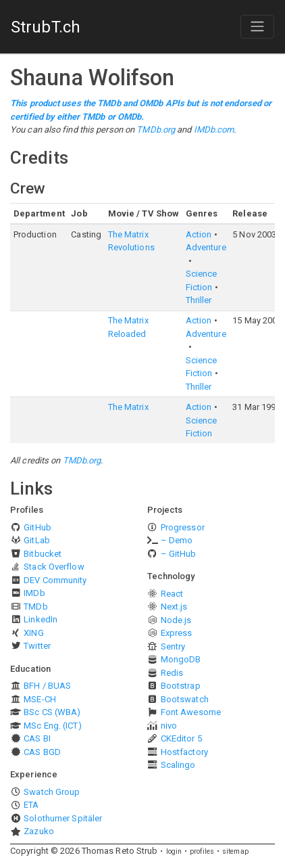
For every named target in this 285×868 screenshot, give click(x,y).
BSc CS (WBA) (52, 712)
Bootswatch (185, 699)
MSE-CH (40, 699)
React (172, 594)
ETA (31, 805)
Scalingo (178, 765)
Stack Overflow (54, 567)
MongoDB (181, 659)
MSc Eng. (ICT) (52, 726)
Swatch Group (52, 792)
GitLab (37, 540)
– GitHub (179, 554)
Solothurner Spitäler (63, 818)
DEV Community (55, 580)
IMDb (34, 593)
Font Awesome (191, 712)
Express (177, 633)
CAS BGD (42, 752)
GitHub (37, 527)
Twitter (37, 646)
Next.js (174, 607)
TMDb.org (156, 130)
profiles (202, 851)
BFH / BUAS (47, 686)
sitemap (235, 851)
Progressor (183, 527)
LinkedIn (41, 619)
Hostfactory (184, 752)
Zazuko (39, 831)
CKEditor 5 (181, 738)
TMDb (35, 607)
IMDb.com (214, 130)
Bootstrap (181, 686)
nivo (169, 726)
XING (33, 633)
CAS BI (37, 738)
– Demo (177, 540)
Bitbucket (43, 554)
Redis (172, 673)
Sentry (173, 646)
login (174, 851)
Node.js (176, 620)
